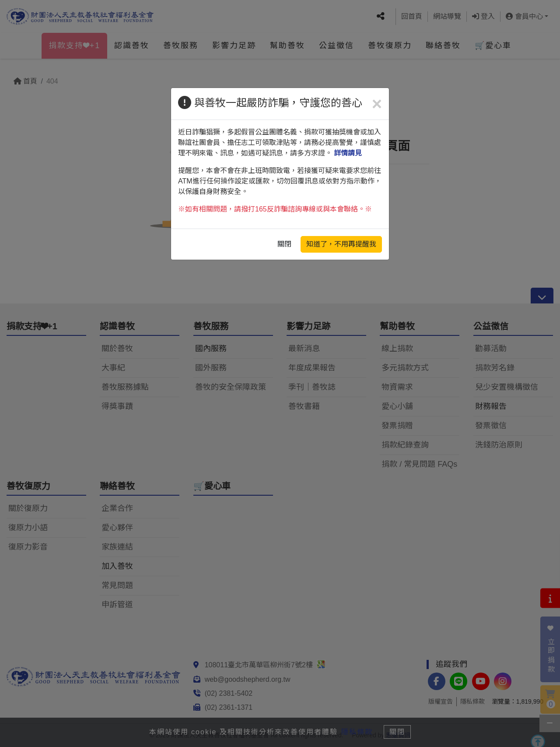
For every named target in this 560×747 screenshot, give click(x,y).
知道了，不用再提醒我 (341, 244)
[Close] (377, 104)
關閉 (284, 244)
